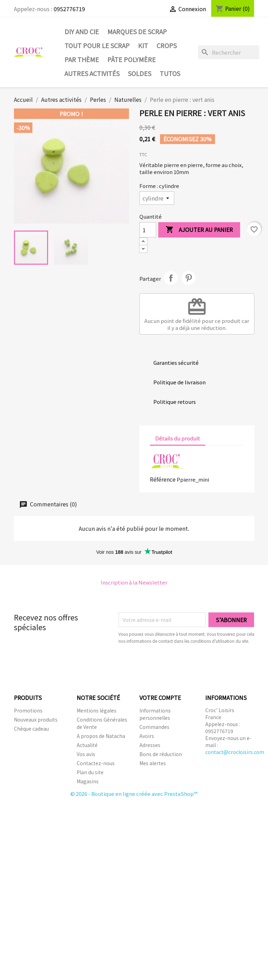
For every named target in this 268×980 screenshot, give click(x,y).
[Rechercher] (229, 52)
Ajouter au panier (199, 230)
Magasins (88, 781)
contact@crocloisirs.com (235, 752)
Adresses (150, 745)
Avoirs (147, 736)
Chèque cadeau (31, 729)
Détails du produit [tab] (178, 438)
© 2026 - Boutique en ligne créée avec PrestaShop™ (134, 794)
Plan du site (90, 772)
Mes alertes (153, 763)
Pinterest (189, 278)
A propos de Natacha (101, 736)
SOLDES (140, 73)
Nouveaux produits (36, 719)
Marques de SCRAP (137, 31)
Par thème (82, 59)
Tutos (170, 73)
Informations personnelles (155, 714)
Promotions (28, 710)
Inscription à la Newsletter (134, 582)
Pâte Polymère (132, 59)
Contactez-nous (96, 763)
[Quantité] (148, 230)
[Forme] (157, 198)
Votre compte (160, 698)
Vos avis (86, 754)
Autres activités (92, 73)
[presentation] (177, 664)
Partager (171, 278)
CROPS (167, 45)
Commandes (154, 727)
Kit (143, 45)
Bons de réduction (161, 754)
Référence (163, 479)
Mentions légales (97, 710)
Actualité (87, 745)
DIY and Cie (82, 31)
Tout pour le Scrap (97, 45)
